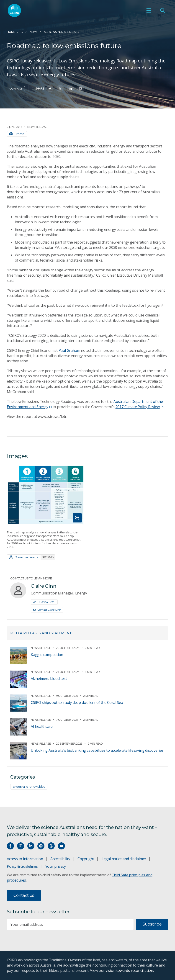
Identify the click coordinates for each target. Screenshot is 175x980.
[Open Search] (162, 10)
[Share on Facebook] (50, 89)
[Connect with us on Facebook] (10, 846)
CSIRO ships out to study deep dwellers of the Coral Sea (77, 702)
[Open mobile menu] (149, 10)
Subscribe (152, 924)
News (34, 32)
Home (11, 32)
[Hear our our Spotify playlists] (41, 846)
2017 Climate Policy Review (139, 407)
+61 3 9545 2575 (44, 602)
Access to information (25, 859)
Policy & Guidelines (22, 866)
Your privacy (56, 866)
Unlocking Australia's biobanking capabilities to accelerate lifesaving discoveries (97, 750)
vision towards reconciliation (130, 970)
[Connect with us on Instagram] (21, 846)
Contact (16, 89)
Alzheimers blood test (49, 679)
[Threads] (51, 846)
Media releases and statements (42, 633)
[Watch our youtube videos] (61, 846)
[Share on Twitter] (60, 89)
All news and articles (60, 32)
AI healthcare (42, 726)
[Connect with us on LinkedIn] (31, 846)
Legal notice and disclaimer (124, 859)
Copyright (86, 859)
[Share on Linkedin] (70, 89)
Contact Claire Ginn (47, 610)
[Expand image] (45, 495)
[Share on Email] (81, 89)
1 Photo (17, 134)
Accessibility (60, 859)
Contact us (24, 895)
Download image (32, 557)
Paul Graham (69, 350)
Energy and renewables (29, 787)
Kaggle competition (47, 655)
